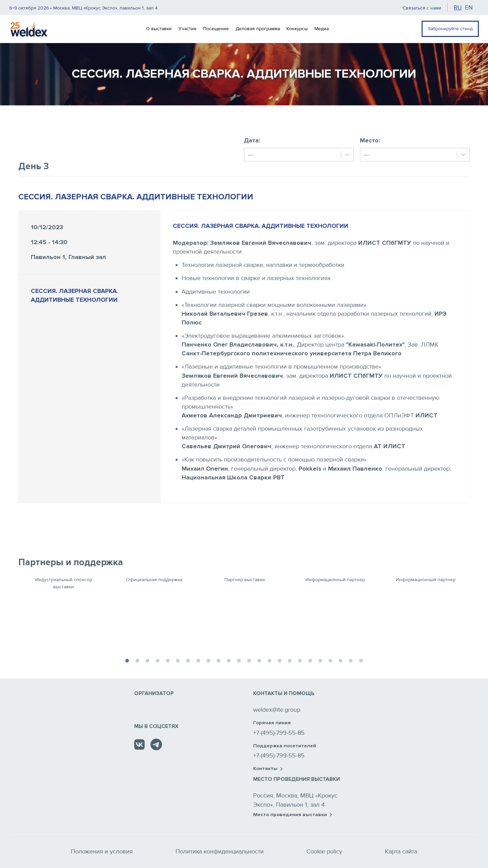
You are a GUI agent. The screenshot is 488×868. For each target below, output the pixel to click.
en (469, 7)
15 (269, 660)
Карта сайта (401, 851)
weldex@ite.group (277, 710)
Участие (188, 29)
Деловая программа (258, 29)
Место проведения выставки (293, 815)
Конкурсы (297, 29)
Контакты (268, 769)
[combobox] (249, 155)
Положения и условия (102, 851)
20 (320, 660)
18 (300, 660)
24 (361, 660)
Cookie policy (324, 851)
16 (280, 660)
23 (351, 660)
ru (458, 7)
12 (239, 660)
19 (310, 660)
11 (229, 660)
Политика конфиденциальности (220, 851)
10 (219, 660)
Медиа (322, 29)
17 (290, 660)
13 (249, 660)
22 (341, 660)
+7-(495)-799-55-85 (279, 733)
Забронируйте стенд (450, 29)
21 (330, 660)
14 (259, 660)
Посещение (216, 29)
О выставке (159, 29)
